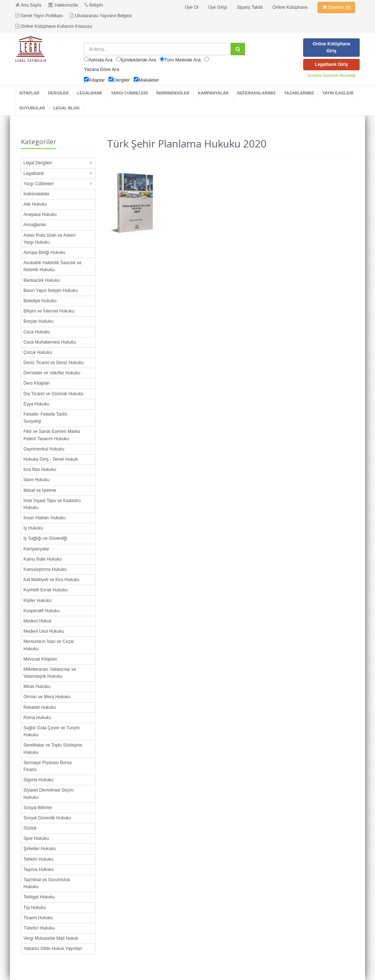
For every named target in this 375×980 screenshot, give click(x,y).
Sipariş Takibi (250, 7)
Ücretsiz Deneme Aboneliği (331, 75)
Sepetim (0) (336, 7)
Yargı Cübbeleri (39, 184)
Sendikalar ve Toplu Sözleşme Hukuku (53, 749)
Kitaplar (97, 80)
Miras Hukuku (37, 687)
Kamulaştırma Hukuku (45, 569)
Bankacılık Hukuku (42, 280)
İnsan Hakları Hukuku (44, 518)
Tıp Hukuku (35, 908)
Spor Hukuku (36, 838)
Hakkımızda (63, 5)
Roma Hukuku (37, 718)
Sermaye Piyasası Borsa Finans (47, 766)
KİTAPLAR (29, 93)
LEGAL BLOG (67, 108)
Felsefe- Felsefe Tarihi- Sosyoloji (46, 418)
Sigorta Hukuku (38, 780)
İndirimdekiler (36, 194)
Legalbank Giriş (331, 64)
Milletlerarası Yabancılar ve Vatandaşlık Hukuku (50, 673)
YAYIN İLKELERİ (338, 93)
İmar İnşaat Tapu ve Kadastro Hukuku (52, 504)
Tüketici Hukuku (39, 928)
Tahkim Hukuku (38, 859)
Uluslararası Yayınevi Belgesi (101, 16)
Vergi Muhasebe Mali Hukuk (51, 938)
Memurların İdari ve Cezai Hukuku (49, 645)
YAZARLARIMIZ (299, 93)
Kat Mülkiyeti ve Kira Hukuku (51, 580)
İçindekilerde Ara (138, 60)
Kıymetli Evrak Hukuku (46, 590)
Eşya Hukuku (36, 404)
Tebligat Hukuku (39, 897)
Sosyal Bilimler (38, 808)
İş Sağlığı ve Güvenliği (45, 538)
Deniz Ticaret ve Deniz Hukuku (53, 363)
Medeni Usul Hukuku (44, 631)
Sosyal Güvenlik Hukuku (47, 818)
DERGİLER (58, 93)
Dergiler (122, 80)
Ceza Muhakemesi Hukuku (50, 342)
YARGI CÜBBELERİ (129, 93)
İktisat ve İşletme (40, 490)
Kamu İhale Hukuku (43, 559)
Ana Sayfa (28, 5)
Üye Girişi (218, 7)
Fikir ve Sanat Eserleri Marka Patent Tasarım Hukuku (52, 435)
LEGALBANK (90, 93)
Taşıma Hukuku (39, 869)
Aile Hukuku (35, 204)
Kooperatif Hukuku (42, 611)
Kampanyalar (36, 549)
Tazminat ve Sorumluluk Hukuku (47, 883)
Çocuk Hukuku (38, 352)
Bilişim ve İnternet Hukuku (49, 311)
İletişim (94, 5)
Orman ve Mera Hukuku (47, 697)
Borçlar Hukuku (38, 321)
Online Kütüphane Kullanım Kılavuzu (54, 26)
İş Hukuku (33, 528)
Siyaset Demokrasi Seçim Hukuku (49, 794)
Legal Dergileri (38, 163)
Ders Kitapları (37, 383)
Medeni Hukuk (38, 621)
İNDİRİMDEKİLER (173, 93)
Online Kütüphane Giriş (331, 47)
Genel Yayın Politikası (39, 16)
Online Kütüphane (290, 7)
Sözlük (30, 828)
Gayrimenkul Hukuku (44, 449)
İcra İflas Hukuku (40, 470)
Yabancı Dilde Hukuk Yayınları (53, 949)
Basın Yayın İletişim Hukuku (51, 291)
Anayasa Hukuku (40, 214)
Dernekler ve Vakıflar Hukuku (52, 373)
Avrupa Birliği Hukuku (44, 253)
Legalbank (34, 173)
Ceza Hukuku (37, 332)
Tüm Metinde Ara (183, 60)
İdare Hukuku (36, 480)
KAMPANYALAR (213, 93)
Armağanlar (35, 225)
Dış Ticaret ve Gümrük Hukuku (53, 394)
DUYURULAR (32, 108)
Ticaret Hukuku (38, 918)
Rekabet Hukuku (40, 707)
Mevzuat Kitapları (40, 659)
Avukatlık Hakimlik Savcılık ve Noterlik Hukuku (53, 266)
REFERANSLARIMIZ (257, 93)
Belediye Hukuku (40, 301)
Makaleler (149, 80)
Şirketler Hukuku (40, 849)
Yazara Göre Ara (101, 69)
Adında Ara (100, 60)
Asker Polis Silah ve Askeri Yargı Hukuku (49, 239)
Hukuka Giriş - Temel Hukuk (51, 459)
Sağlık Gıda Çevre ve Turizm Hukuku (51, 731)
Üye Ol (192, 7)
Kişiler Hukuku (38, 601)
